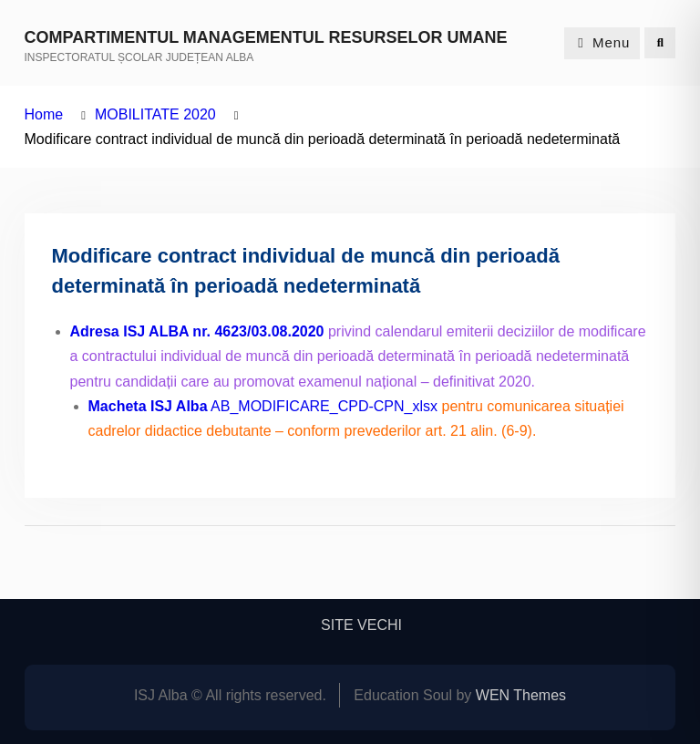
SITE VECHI (361, 625)
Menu (602, 42)
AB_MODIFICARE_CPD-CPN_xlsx (263, 406)
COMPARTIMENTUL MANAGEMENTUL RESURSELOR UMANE (266, 37)
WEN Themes (521, 695)
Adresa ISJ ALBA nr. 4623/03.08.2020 (197, 331)
